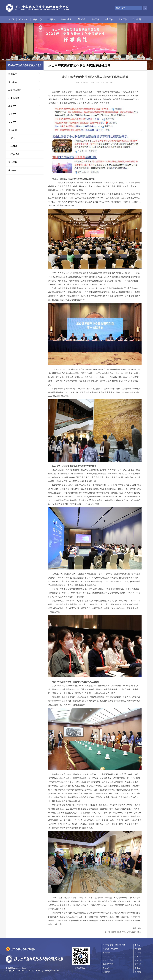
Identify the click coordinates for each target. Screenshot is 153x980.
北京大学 (106, 953)
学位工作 (123, 19)
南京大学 (138, 964)
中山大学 (138, 953)
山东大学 (106, 972)
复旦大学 (106, 968)
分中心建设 (66, 19)
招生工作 (95, 19)
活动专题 (137, 19)
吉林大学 (138, 957)
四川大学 (138, 945)
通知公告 (81, 19)
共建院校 (51, 19)
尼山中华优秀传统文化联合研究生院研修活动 (79, 66)
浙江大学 (138, 968)
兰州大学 (138, 972)
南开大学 (138, 960)
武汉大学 (138, 949)
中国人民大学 (108, 960)
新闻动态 (37, 19)
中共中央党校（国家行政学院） (115, 945)
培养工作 (109, 19)
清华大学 (106, 957)
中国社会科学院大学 (110, 949)
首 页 (11, 19)
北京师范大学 (108, 964)
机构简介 (24, 19)
